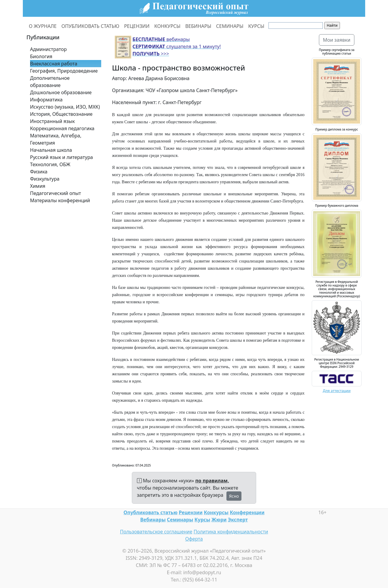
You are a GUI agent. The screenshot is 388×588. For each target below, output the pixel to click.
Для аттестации (337, 391)
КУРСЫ (256, 26)
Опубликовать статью (150, 512)
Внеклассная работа (54, 64)
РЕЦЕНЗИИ (137, 26)
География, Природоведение (64, 71)
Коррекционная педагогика (62, 128)
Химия (38, 186)
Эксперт (238, 520)
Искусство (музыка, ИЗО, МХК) (65, 107)
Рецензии (191, 512)
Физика (39, 172)
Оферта (194, 539)
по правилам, (212, 481)
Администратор (48, 49)
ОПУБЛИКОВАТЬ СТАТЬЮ (91, 26)
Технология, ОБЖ (50, 164)
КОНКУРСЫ (167, 26)
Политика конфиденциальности (231, 532)
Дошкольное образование (61, 92)
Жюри (219, 520)
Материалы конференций (60, 200)
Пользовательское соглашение (156, 532)
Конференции (247, 512)
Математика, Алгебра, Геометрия (56, 139)
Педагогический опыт (56, 193)
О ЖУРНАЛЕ (43, 26)
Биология (41, 56)
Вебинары (153, 520)
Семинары (180, 520)
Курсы (202, 520)
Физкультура (45, 179)
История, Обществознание (61, 114)
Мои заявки (337, 40)
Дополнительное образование (50, 82)
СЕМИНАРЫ (230, 26)
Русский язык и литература (62, 157)
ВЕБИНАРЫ (198, 26)
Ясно (234, 496)
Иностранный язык (52, 121)
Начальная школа (51, 150)
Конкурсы (216, 512)
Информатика (46, 100)
